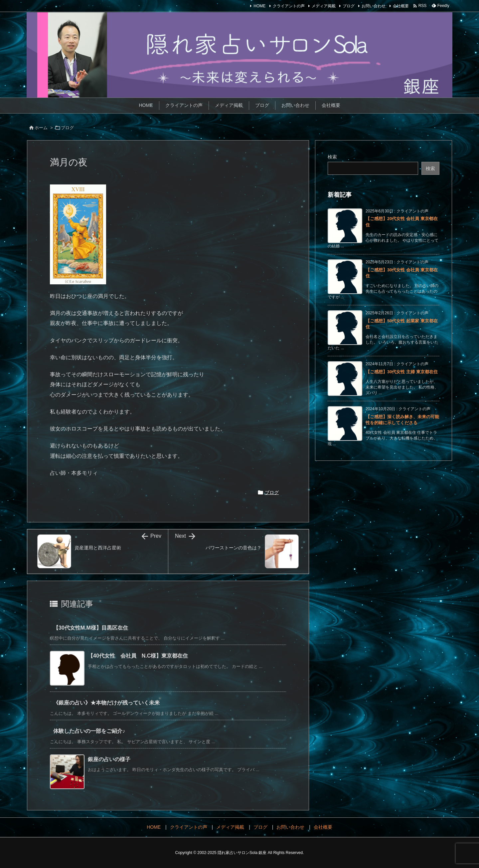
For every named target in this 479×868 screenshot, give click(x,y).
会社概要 (401, 6)
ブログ (349, 6)
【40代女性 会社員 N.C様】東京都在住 (138, 656)
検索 (332, 157)
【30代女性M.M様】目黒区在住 (93, 628)
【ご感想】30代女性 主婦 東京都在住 (402, 372)
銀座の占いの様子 (109, 759)
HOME (259, 6)
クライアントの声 (289, 6)
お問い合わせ (374, 6)
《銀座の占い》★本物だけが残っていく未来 (106, 703)
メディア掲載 (324, 6)
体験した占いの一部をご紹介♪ (89, 731)
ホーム (41, 128)
